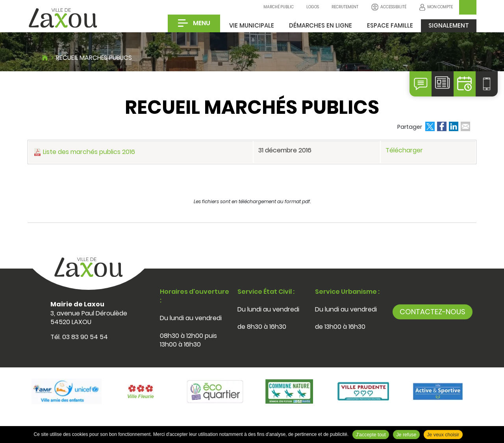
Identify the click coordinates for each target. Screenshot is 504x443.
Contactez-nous (433, 312)
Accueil (45, 57)
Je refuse (406, 435)
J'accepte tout (371, 435)
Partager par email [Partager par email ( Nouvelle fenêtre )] (465, 126)
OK (468, 7)
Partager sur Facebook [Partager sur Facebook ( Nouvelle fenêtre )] (442, 126)
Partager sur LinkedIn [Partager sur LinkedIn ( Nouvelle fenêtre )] (454, 126)
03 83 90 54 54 (85, 337)
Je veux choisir (443, 435)
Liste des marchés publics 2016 (89, 152)
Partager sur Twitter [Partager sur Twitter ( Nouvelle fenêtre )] (430, 126)
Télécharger (404, 150)
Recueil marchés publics (94, 58)
